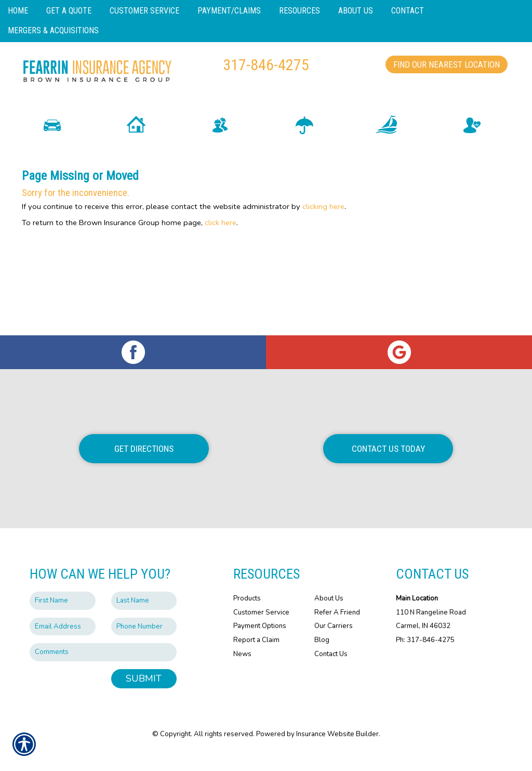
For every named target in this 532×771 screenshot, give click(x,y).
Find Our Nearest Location (447, 64)
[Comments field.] (103, 669)
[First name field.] (63, 618)
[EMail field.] (63, 644)
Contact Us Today (388, 466)
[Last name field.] (144, 618)
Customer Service (261, 630)
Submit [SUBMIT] (144, 696)
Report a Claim (256, 657)
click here (221, 240)
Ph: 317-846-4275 (425, 657)
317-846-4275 (266, 65)
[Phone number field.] (144, 644)
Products (247, 616)
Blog (322, 657)
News (242, 671)
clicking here (323, 224)
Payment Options (260, 643)
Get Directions (144, 466)
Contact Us (331, 671)
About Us (329, 616)
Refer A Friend (337, 630)
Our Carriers (334, 643)
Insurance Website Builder (337, 751)
